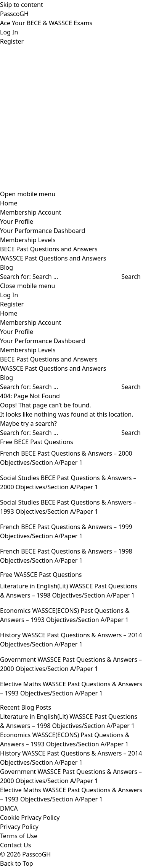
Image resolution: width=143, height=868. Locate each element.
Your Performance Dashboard (43, 231)
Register (12, 41)
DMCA (9, 808)
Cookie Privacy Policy (30, 818)
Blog (6, 267)
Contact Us (15, 845)
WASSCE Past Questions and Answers (53, 258)
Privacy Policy (19, 827)
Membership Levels (28, 240)
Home (9, 203)
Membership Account (31, 212)
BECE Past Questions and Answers (49, 249)
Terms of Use (19, 836)
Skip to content (22, 5)
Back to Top (17, 863)
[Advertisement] (71, 118)
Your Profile (17, 221)
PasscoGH (14, 14)
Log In (9, 32)
